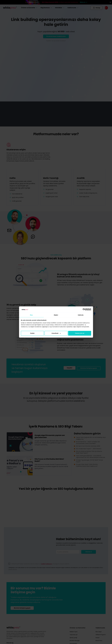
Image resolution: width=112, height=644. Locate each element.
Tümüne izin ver (80, 333)
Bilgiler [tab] (56, 315)
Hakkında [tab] (81, 315)
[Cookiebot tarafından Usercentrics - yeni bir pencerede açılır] (84, 310)
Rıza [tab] (31, 315)
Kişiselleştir (56, 333)
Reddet (32, 333)
